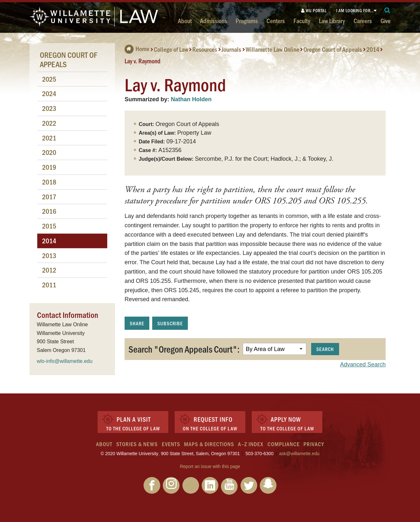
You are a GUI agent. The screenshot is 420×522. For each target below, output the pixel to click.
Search (325, 349)
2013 (49, 255)
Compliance (284, 444)
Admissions (214, 21)
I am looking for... (355, 10)
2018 (49, 182)
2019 (49, 167)
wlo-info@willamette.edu (65, 361)
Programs (247, 21)
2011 (49, 285)
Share (137, 323)
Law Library (332, 21)
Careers (363, 21)
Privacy (314, 444)
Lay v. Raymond (143, 61)
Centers (276, 21)
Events (171, 444)
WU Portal (314, 10)
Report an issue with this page (210, 466)
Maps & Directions (209, 444)
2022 (49, 123)
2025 (49, 79)
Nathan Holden (191, 99)
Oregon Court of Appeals (333, 49)
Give (385, 21)
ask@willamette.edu (299, 454)
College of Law (171, 49)
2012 (49, 270)
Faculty (302, 21)
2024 (49, 93)
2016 (49, 211)
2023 (49, 108)
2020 (49, 152)
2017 (49, 197)
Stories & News (137, 444)
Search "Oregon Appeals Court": (184, 349)
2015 (49, 226)
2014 (373, 49)
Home (137, 49)
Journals (231, 49)
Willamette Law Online (272, 49)
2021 (49, 138)
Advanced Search (363, 364)
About (185, 21)
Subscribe (170, 323)
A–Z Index (251, 444)
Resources (205, 49)
